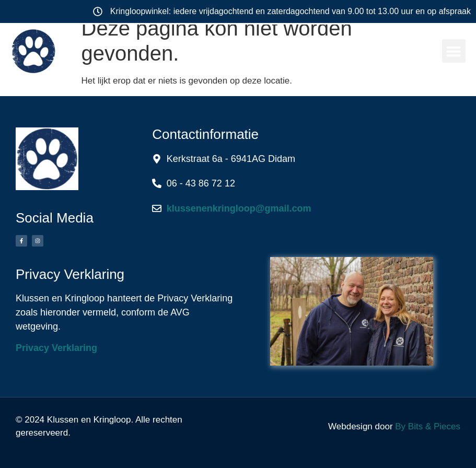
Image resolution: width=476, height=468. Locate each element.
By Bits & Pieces (428, 426)
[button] (454, 51)
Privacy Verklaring (56, 348)
